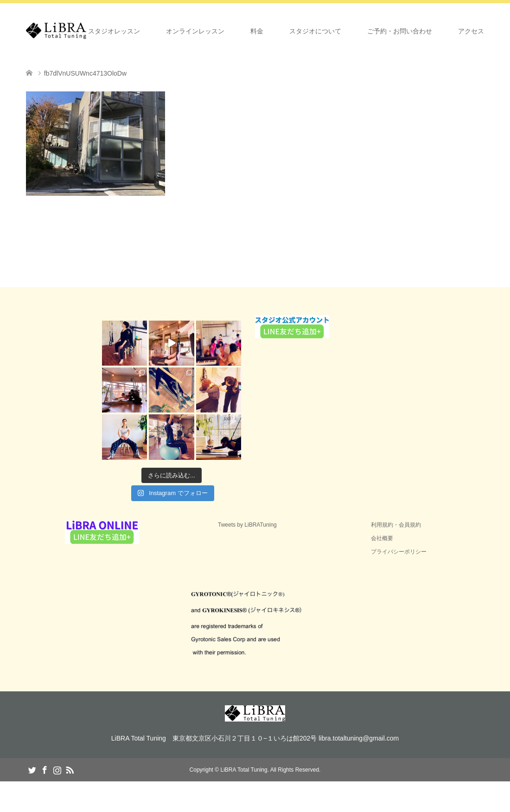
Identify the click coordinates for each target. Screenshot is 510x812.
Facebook (45, 769)
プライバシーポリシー (399, 552)
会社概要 (382, 538)
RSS (70, 769)
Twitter (32, 769)
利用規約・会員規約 (396, 525)
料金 (257, 31)
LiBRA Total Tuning (244, 770)
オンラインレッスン (195, 31)
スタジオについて (315, 31)
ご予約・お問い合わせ (400, 31)
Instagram (57, 769)
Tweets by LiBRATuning (247, 525)
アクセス (471, 31)
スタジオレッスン (114, 31)
